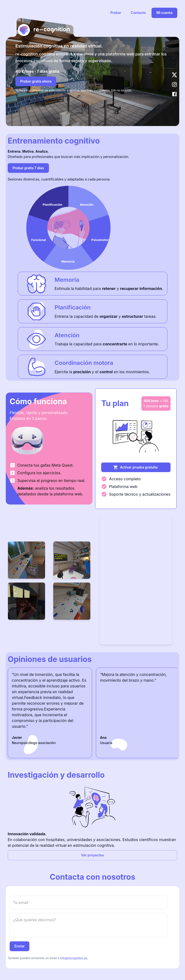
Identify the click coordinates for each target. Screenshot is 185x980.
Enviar (20, 946)
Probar (116, 13)
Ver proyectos (92, 855)
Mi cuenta (164, 13)
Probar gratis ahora (36, 81)
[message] (88, 925)
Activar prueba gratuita (135, 467)
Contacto (138, 13)
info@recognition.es (74, 958)
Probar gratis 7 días (28, 168)
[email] (88, 902)
